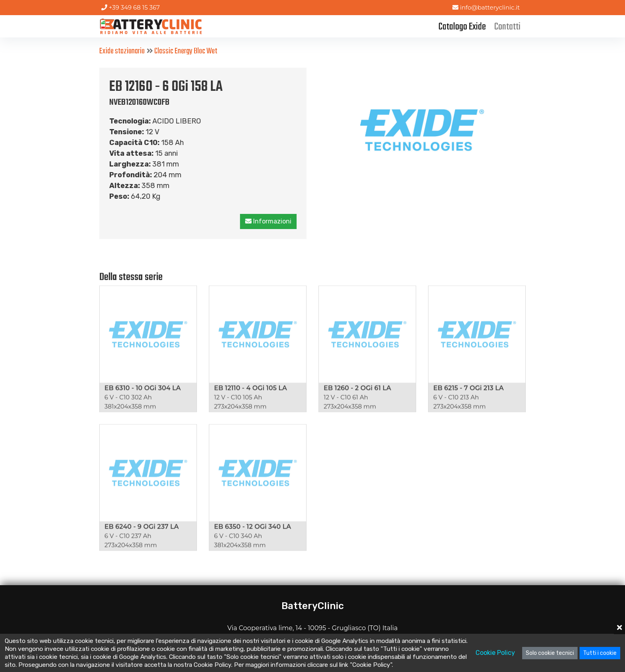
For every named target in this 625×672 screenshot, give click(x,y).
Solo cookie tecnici (550, 653)
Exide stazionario (122, 51)
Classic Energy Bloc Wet (186, 51)
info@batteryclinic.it (486, 7)
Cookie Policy (495, 653)
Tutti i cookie (600, 653)
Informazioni (269, 221)
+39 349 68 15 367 (131, 7)
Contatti (507, 27)
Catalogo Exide (462, 27)
